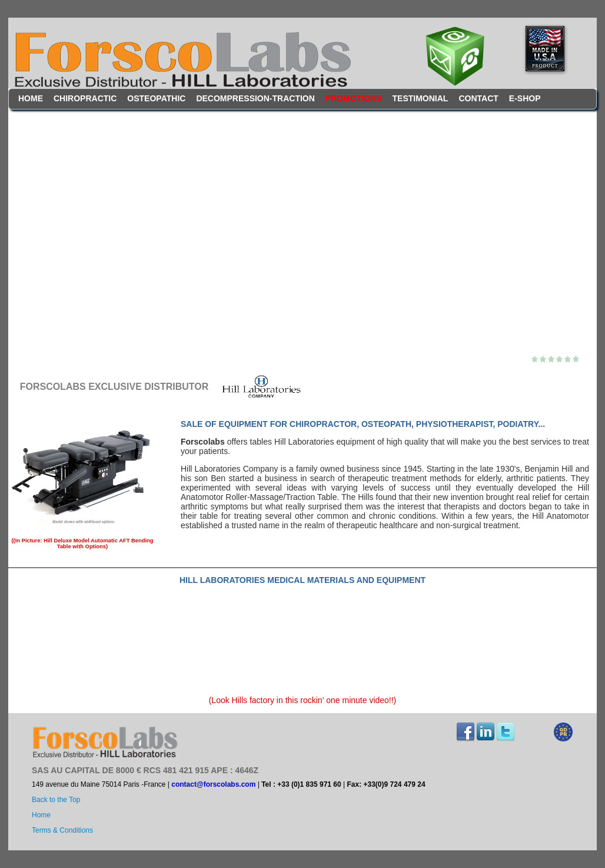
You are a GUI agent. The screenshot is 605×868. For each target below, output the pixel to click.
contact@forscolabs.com (213, 784)
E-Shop (525, 98)
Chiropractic (85, 98)
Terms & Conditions (62, 830)
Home (31, 98)
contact (478, 98)
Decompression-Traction (255, 98)
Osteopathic (156, 98)
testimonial (420, 98)
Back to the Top (56, 800)
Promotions (354, 98)
